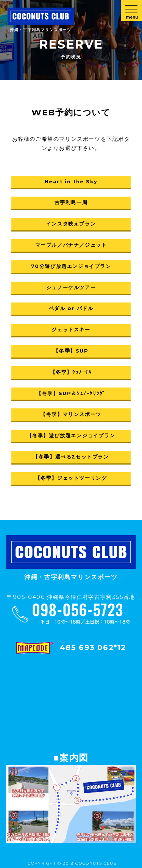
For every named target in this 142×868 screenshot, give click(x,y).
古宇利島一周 (71, 202)
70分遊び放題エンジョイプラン (71, 266)
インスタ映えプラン (71, 224)
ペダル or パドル (71, 308)
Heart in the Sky (71, 182)
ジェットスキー (71, 330)
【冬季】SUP (71, 351)
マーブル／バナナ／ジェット (71, 245)
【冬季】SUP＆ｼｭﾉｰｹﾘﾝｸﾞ (71, 393)
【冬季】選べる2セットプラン (71, 457)
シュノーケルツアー (71, 287)
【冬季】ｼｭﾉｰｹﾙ (71, 372)
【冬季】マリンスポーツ (71, 414)
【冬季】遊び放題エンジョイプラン (71, 436)
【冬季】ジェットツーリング (71, 478)
